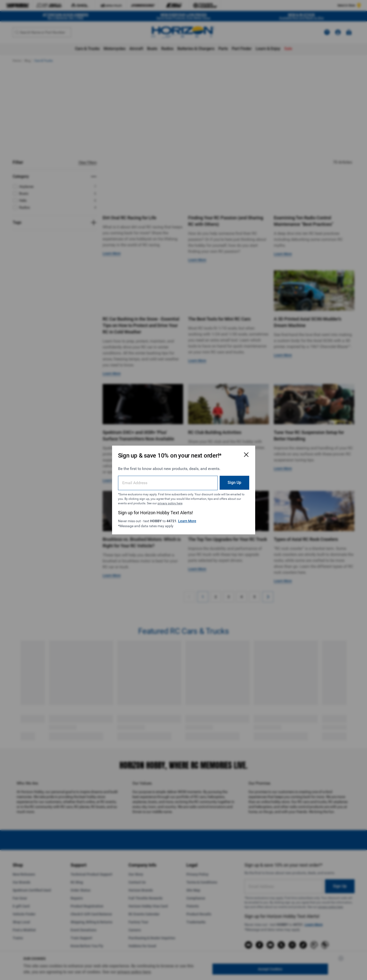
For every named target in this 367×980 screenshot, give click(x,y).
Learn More (187, 521)
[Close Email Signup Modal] (246, 455)
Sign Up (234, 483)
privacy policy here (170, 503)
